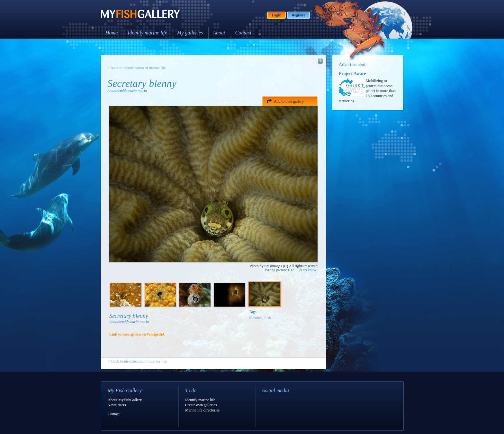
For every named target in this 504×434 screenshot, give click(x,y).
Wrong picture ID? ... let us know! (291, 270)
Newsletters (117, 405)
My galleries (190, 33)
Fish (268, 318)
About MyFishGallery (125, 400)
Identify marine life (147, 33)
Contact (243, 33)
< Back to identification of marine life (137, 68)
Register (298, 15)
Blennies (256, 318)
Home (112, 33)
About (219, 33)
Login (276, 15)
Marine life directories (202, 410)
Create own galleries (201, 405)
